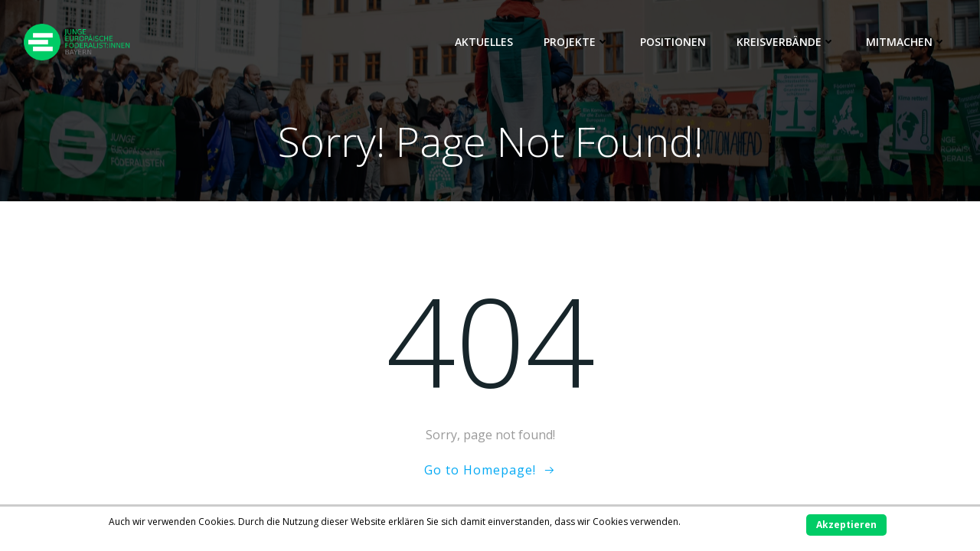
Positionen (673, 42)
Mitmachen (906, 42)
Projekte (577, 42)
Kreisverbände (786, 42)
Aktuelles (484, 42)
